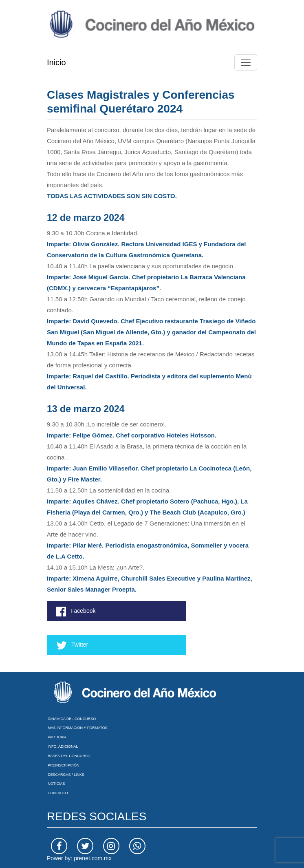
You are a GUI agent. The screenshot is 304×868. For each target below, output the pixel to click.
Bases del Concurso (69, 756)
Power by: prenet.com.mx (79, 858)
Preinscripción (64, 765)
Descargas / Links (66, 775)
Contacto (58, 793)
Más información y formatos (78, 728)
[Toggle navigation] (246, 62)
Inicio (56, 62)
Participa (57, 737)
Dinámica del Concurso (72, 719)
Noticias (56, 784)
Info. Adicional (63, 747)
